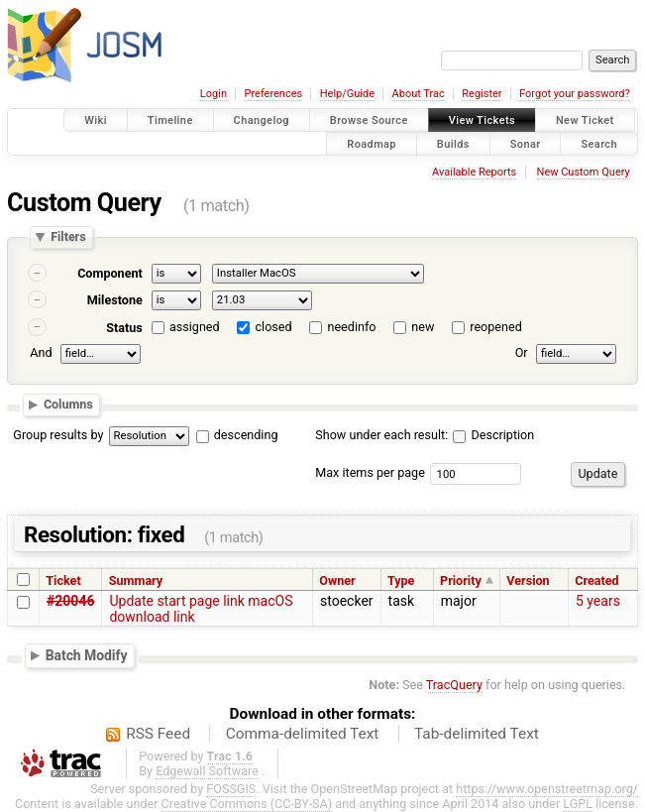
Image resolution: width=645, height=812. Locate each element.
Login (214, 94)
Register (482, 94)
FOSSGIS (231, 789)
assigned (195, 327)
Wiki (96, 120)
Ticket (63, 580)
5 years (598, 601)
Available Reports (474, 172)
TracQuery (454, 685)
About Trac (419, 94)
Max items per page (370, 472)
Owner (337, 580)
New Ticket (585, 120)
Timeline (170, 120)
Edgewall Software (207, 771)
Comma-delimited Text (303, 734)
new (423, 327)
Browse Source (369, 120)
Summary (136, 580)
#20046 (70, 601)
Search (599, 143)
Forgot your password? (575, 94)
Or (522, 353)
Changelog (262, 120)
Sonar (526, 143)
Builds (453, 143)
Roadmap (372, 143)
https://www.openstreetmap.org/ (547, 789)
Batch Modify (87, 655)
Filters (68, 237)
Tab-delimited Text (477, 734)
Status (124, 328)
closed (274, 327)
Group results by (58, 435)
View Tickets (482, 120)
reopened (496, 327)
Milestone (115, 300)
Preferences (273, 94)
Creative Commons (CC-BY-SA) (247, 804)
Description (493, 435)
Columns (68, 404)
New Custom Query (584, 172)
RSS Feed (158, 734)
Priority (461, 580)
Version (528, 580)
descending (246, 435)
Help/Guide (347, 94)
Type (401, 580)
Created (596, 580)
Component (110, 273)
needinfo (351, 327)
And (41, 353)
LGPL (578, 804)
